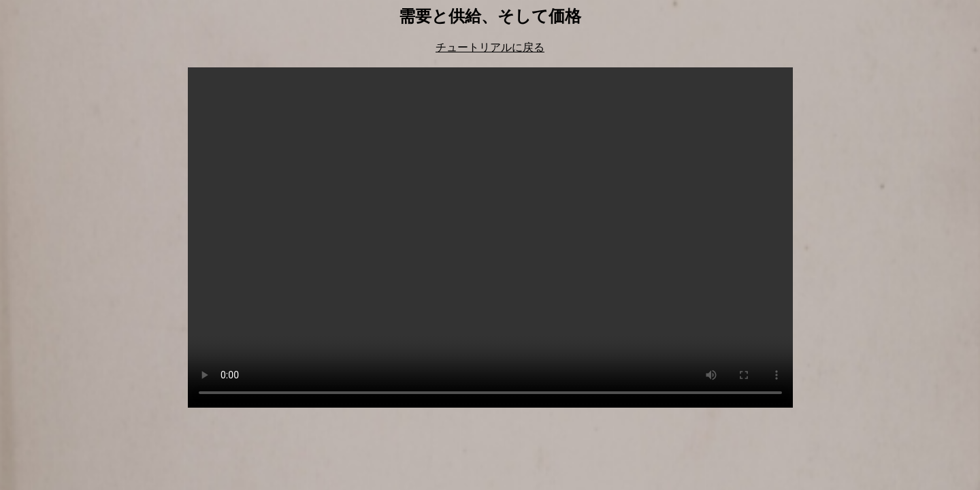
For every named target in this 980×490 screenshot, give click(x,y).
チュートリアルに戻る (490, 47)
